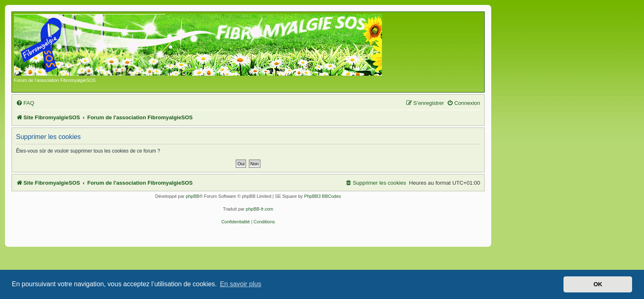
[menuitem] (25, 103)
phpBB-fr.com (260, 209)
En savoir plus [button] (240, 284)
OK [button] (598, 284)
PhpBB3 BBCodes (322, 196)
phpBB (192, 196)
